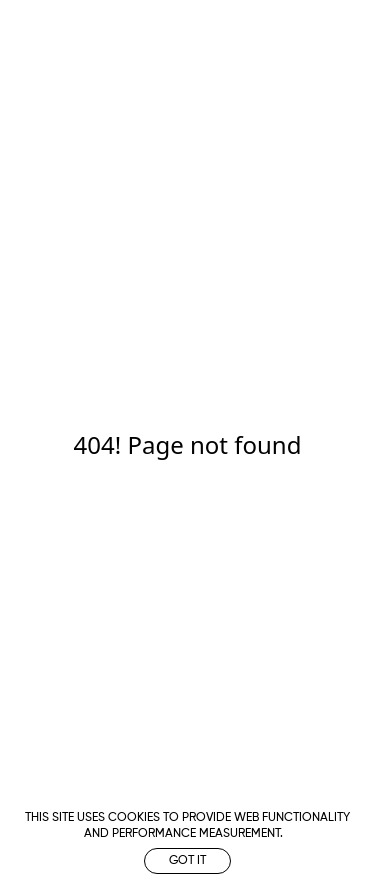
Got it (187, 861)
